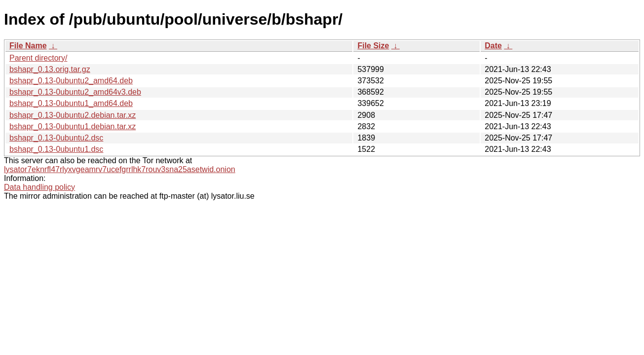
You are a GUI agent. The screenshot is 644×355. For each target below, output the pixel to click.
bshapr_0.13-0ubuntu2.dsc (56, 138)
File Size (373, 46)
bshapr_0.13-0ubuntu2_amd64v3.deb (75, 92)
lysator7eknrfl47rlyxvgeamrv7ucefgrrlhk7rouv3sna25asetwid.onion (120, 169)
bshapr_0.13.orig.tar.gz (50, 69)
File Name (28, 46)
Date (493, 46)
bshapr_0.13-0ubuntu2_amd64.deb (71, 81)
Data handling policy (39, 187)
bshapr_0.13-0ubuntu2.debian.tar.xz (73, 115)
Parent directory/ (38, 58)
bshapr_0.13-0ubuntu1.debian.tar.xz (73, 126)
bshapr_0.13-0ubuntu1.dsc (56, 149)
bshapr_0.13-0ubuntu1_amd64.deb (71, 103)
